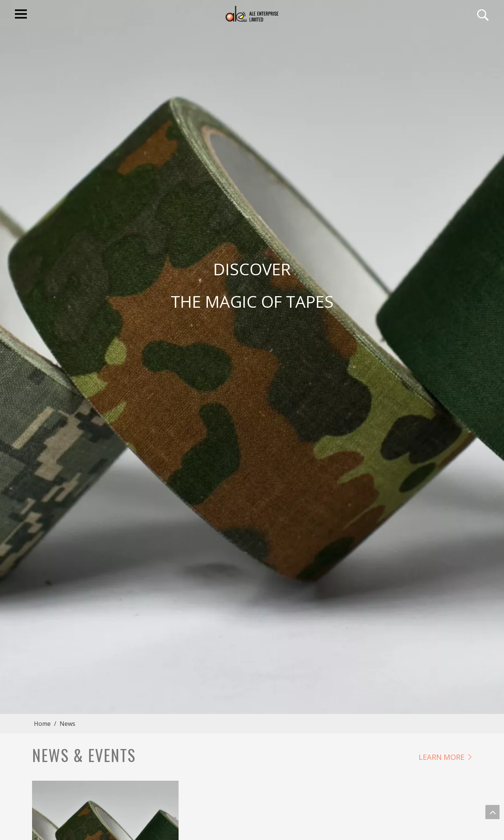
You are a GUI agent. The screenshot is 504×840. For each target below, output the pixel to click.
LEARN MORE (442, 757)
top (492, 812)
